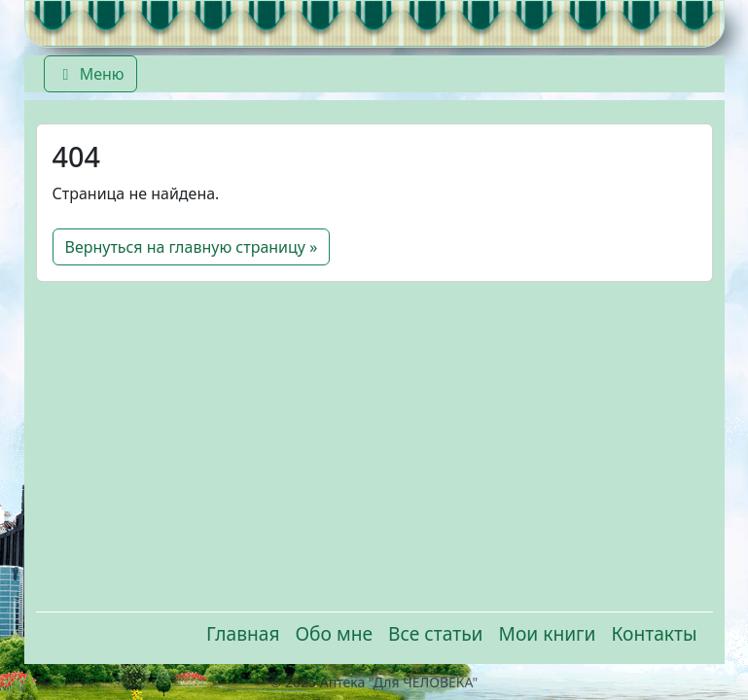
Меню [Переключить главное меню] (90, 74)
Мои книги (548, 633)
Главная (243, 633)
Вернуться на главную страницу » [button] (192, 247)
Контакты (654, 633)
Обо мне (335, 633)
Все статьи (435, 633)
